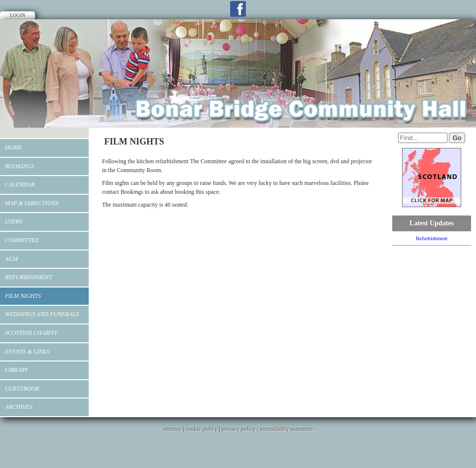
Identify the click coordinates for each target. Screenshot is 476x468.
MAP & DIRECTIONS (32, 203)
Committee (22, 240)
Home (14, 147)
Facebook (238, 9)
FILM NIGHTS (23, 296)
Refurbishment (29, 277)
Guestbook (22, 389)
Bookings (19, 166)
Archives (19, 407)
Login (17, 15)
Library (16, 370)
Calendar (20, 184)
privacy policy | (241, 429)
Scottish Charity (31, 333)
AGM (11, 259)
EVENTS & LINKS (27, 352)
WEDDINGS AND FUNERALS (42, 314)
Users (14, 221)
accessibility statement (286, 429)
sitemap (172, 429)
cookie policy (201, 429)
